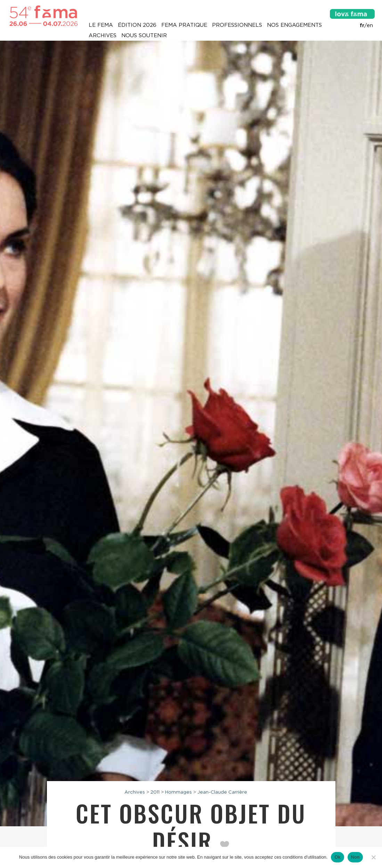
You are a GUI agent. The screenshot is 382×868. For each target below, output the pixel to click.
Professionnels (237, 25)
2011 (155, 792)
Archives (103, 35)
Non (355, 857)
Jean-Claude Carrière (222, 792)
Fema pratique (184, 25)
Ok (337, 857)
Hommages (178, 792)
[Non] (373, 857)
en (370, 25)
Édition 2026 (137, 25)
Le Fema (101, 25)
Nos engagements (294, 25)
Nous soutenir (144, 35)
